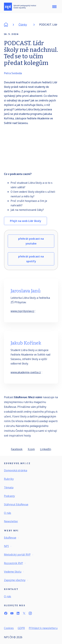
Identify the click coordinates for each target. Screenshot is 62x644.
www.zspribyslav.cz (22, 313)
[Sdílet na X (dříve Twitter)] (31, 451)
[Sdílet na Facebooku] (17, 451)
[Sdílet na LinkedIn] (46, 451)
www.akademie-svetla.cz (26, 374)
